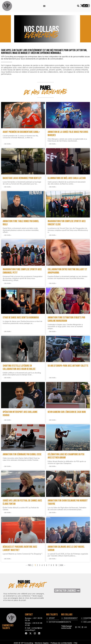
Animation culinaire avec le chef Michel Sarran (66, 548)
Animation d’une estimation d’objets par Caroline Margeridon (66, 319)
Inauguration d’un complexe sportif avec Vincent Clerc (67, 223)
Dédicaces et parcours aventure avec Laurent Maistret (20, 548)
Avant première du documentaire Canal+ (21, 132)
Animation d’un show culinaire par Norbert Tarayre (68, 502)
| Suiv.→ (62, 565)
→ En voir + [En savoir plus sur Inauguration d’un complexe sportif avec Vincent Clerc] (52, 235)
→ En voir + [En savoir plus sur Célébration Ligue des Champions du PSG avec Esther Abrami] (52, 466)
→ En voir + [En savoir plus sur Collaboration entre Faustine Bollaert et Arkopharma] (52, 283)
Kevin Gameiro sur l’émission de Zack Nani (67, 412)
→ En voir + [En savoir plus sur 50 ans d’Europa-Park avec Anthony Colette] (52, 378)
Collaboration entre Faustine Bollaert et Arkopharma (67, 271)
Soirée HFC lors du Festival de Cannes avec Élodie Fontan (22, 502)
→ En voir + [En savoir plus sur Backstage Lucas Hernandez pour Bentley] (7, 187)
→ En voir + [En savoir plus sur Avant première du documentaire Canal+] (7, 144)
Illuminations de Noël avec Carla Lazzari (67, 178)
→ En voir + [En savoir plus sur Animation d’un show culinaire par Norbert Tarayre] (52, 513)
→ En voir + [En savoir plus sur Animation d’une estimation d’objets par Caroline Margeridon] (52, 332)
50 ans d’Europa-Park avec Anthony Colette (68, 366)
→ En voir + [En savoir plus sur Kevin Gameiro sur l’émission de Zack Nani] (52, 420)
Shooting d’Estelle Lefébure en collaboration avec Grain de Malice (19, 367)
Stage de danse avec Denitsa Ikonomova (21, 318)
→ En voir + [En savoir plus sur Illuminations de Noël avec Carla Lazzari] (52, 187)
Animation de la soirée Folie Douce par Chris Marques (68, 134)
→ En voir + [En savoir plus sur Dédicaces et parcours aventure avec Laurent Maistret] (7, 559)
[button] (44, 6)
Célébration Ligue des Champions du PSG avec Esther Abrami (66, 456)
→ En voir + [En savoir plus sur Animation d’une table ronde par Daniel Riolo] (7, 235)
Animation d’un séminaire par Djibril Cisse (22, 454)
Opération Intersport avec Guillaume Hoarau (20, 414)
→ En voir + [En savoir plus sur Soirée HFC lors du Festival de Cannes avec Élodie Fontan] (7, 513)
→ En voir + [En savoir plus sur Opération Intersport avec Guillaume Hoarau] (7, 420)
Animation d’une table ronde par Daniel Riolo (21, 223)
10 (56, 565)
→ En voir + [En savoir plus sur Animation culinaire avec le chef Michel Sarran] (52, 559)
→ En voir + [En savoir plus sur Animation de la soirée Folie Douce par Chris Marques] (52, 144)
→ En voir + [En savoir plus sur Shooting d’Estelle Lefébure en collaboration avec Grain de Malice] (7, 378)
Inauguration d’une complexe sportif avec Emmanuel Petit (22, 271)
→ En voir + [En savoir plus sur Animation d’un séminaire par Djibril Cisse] (7, 466)
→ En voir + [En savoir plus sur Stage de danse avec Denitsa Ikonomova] (7, 332)
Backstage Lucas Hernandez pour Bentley (22, 178)
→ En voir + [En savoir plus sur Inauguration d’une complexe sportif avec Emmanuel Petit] (7, 283)
